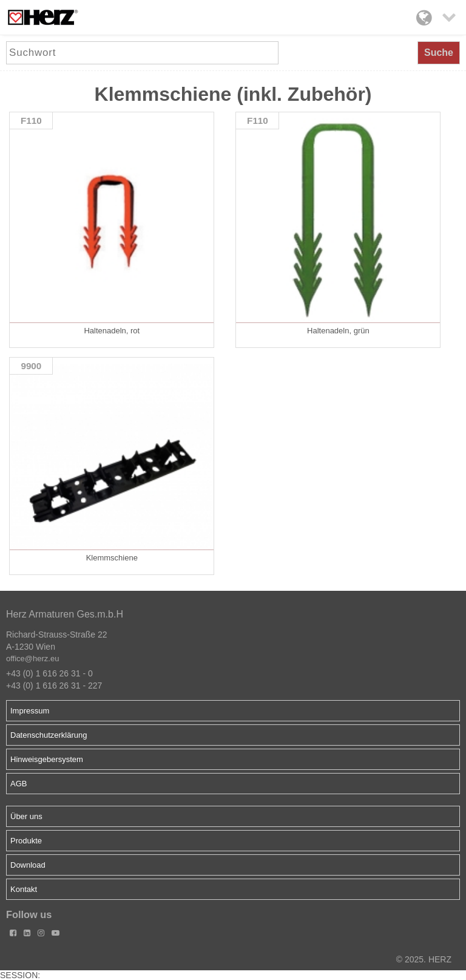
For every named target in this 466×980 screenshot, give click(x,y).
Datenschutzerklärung (49, 735)
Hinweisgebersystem (47, 759)
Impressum (30, 711)
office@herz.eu (32, 658)
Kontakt (24, 889)
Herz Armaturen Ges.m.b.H (65, 614)
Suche (439, 53)
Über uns (26, 816)
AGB (19, 784)
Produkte (26, 841)
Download (28, 865)
